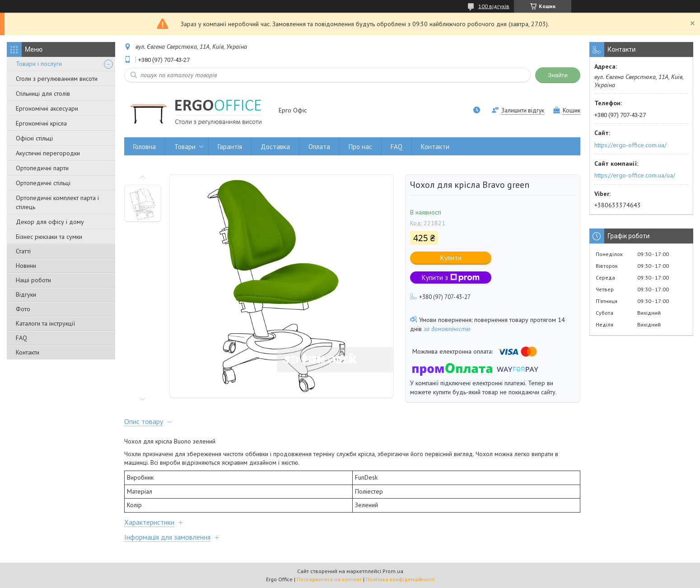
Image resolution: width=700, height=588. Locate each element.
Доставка (275, 147)
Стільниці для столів (43, 93)
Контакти (28, 352)
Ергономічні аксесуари (47, 108)
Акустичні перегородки (48, 153)
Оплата (319, 147)
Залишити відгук (523, 110)
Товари (185, 147)
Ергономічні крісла (41, 123)
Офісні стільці (34, 138)
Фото (23, 309)
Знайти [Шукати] (558, 75)
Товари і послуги (39, 64)
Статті (23, 251)
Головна (145, 147)
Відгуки (26, 294)
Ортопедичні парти (42, 168)
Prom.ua (393, 571)
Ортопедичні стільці (43, 183)
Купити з (451, 278)
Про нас (360, 147)
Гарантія (230, 147)
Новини (26, 266)
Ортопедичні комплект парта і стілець (57, 202)
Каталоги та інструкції (45, 323)
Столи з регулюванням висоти (57, 79)
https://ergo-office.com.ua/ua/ (635, 175)
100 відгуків (494, 6)
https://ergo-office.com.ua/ (630, 145)
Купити (451, 258)
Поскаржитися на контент (329, 579)
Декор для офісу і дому (50, 222)
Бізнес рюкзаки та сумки (49, 237)
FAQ (21, 338)
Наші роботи (33, 280)
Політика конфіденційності (400, 579)
